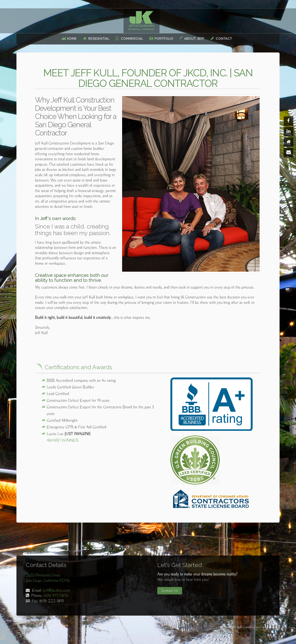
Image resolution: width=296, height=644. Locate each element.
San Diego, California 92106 (48, 581)
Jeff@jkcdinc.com (56, 591)
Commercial (132, 39)
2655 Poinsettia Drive (43, 575)
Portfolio (164, 39)
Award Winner (62, 441)
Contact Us (170, 591)
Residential (99, 39)
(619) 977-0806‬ (56, 596)
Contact (224, 39)
